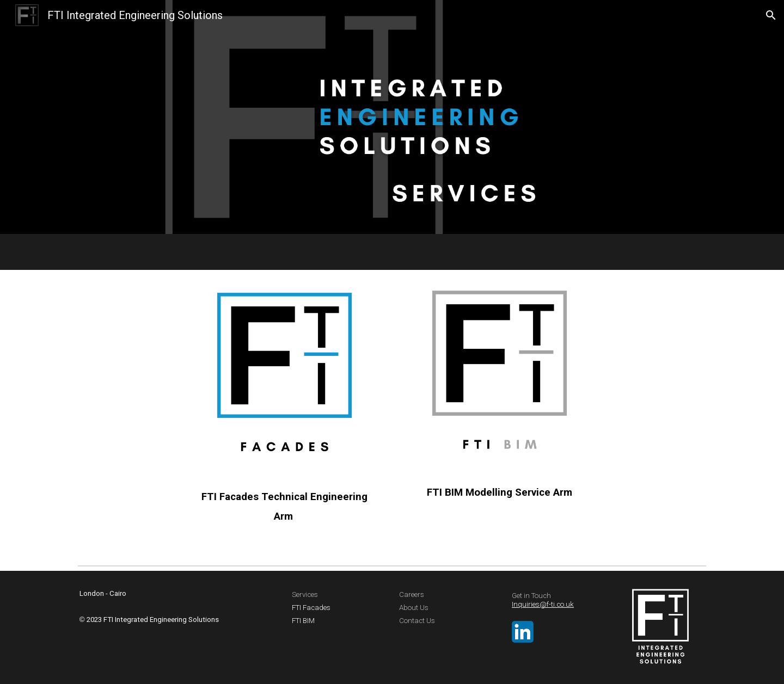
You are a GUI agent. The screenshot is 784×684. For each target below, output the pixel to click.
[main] (284, 506)
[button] (771, 15)
